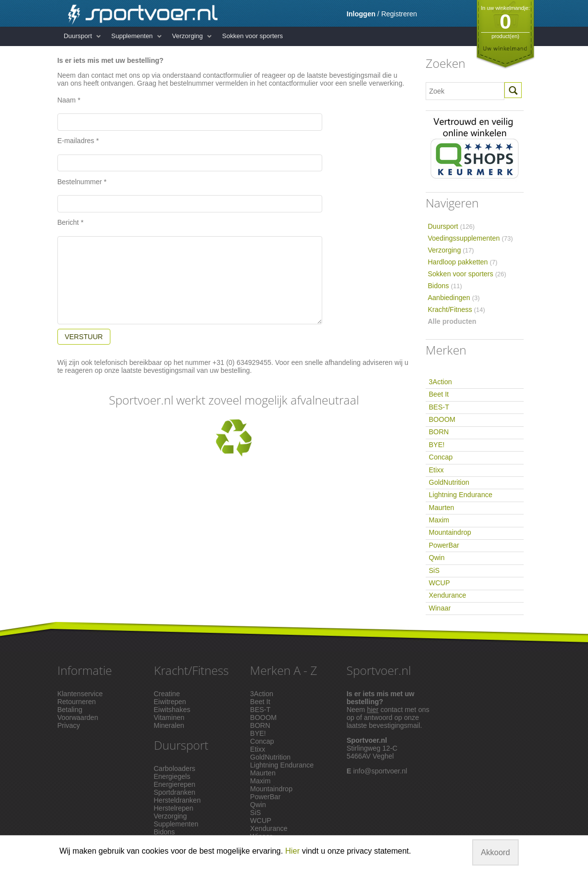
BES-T (439, 407)
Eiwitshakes (172, 710)
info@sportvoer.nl (380, 771)
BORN (439, 432)
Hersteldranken (177, 800)
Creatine (167, 694)
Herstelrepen (174, 808)
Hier (292, 851)
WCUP (439, 583)
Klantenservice (80, 694)
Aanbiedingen (454, 298)
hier (372, 710)
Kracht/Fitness (456, 309)
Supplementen (132, 36)
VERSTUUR (84, 337)
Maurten (441, 508)
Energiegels (172, 776)
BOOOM (442, 419)
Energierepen (175, 784)
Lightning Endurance (460, 495)
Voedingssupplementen (470, 238)
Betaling (70, 710)
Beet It (439, 394)
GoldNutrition (449, 482)
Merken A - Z (284, 670)
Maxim (439, 520)
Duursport (78, 36)
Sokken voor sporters (253, 36)
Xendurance (447, 595)
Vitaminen (169, 717)
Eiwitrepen (170, 702)
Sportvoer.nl (379, 670)
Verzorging (188, 36)
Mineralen (169, 725)
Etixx (436, 470)
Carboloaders (175, 768)
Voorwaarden (78, 717)
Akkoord (496, 852)
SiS (434, 570)
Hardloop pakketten (463, 262)
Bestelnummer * (82, 182)
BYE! (437, 445)
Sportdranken (175, 792)
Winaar (440, 608)
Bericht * (71, 222)
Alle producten (452, 321)
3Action (440, 382)
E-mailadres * (78, 141)
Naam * (69, 100)
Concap (441, 457)
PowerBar (444, 545)
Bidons (445, 286)
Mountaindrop (450, 532)
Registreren (399, 14)
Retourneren (77, 702)
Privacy (69, 725)
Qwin (437, 558)
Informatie (85, 670)
